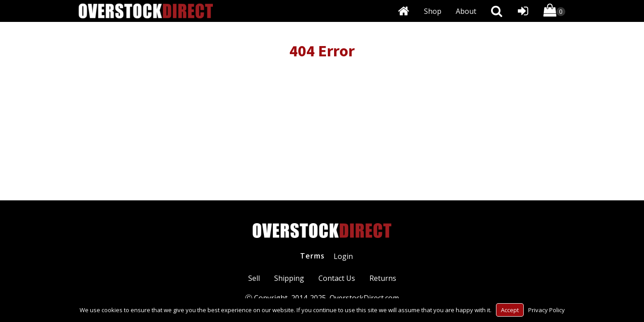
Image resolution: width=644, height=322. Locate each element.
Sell (254, 278)
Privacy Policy (547, 310)
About (466, 11)
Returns (383, 278)
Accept (510, 310)
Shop (433, 11)
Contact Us (337, 278)
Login (343, 256)
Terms (312, 256)
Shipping (289, 278)
